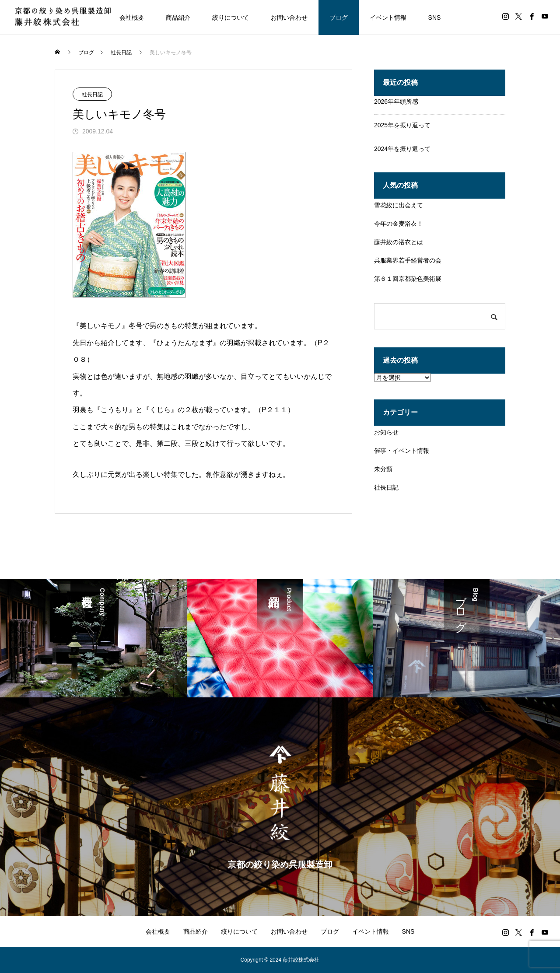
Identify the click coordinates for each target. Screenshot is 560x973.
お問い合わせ (289, 17)
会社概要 (132, 17)
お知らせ (386, 432)
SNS (435, 17)
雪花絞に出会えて (399, 205)
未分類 (383, 469)
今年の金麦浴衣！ (399, 224)
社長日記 (92, 94)
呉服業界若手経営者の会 (408, 260)
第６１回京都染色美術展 (408, 279)
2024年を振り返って (402, 149)
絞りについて (231, 17)
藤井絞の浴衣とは (399, 242)
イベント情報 (388, 17)
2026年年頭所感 (396, 101)
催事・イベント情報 (402, 451)
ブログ (339, 17)
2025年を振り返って (402, 125)
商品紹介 (178, 17)
